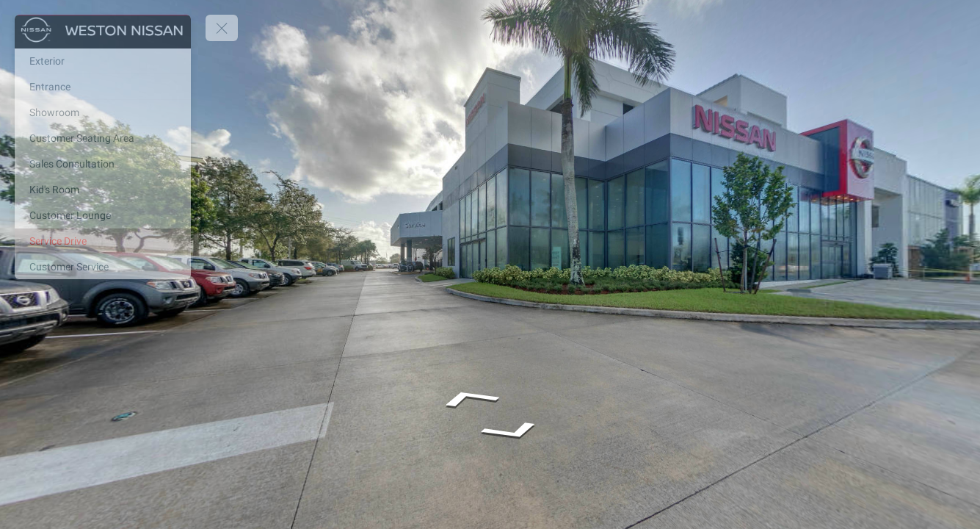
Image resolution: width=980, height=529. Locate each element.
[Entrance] (103, 87)
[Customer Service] (103, 267)
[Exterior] (103, 61)
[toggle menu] (222, 28)
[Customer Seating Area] (103, 138)
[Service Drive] (103, 241)
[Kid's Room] (103, 190)
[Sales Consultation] (103, 164)
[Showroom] (103, 112)
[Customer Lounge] (103, 215)
